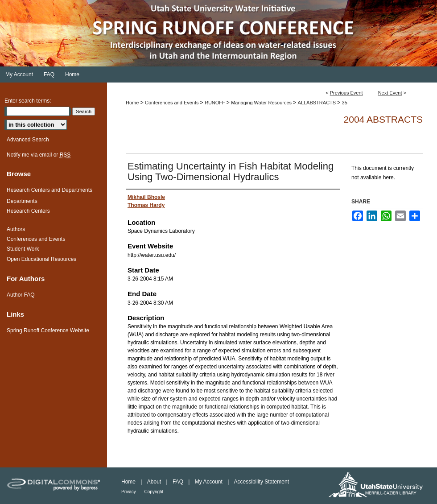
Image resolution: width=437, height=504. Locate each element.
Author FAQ (21, 295)
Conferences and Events (173, 103)
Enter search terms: (28, 101)
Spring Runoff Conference (218, 33)
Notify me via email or (39, 155)
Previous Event (346, 93)
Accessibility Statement (262, 482)
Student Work (23, 249)
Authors (16, 229)
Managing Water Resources (262, 103)
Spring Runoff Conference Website (48, 330)
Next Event (390, 93)
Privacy (129, 492)
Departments (22, 201)
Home (132, 103)
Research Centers (28, 211)
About (155, 482)
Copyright (154, 492)
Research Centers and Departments (49, 190)
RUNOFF (216, 103)
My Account (209, 482)
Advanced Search (28, 140)
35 (345, 103)
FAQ (179, 482)
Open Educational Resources (41, 259)
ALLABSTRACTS (318, 103)
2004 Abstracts (383, 119)
